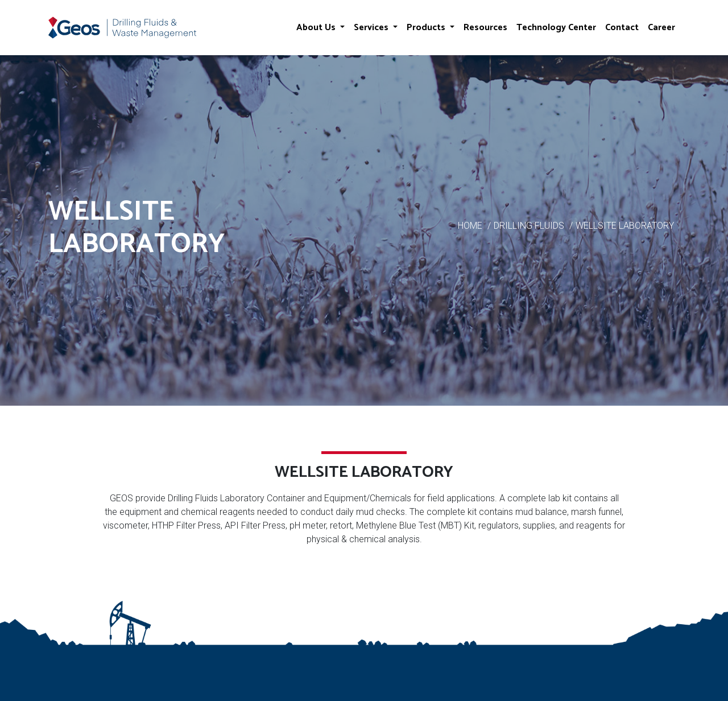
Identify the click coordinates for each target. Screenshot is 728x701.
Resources (485, 28)
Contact (622, 28)
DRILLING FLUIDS (529, 226)
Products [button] (427, 28)
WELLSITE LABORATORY (625, 226)
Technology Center (556, 28)
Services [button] (372, 28)
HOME (470, 226)
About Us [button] (317, 28)
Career (661, 28)
